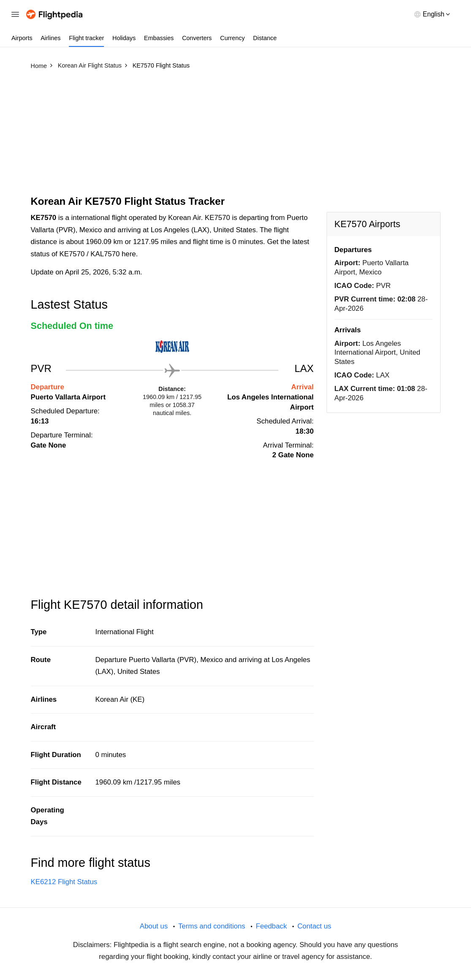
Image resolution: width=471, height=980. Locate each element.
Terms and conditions (212, 926)
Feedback (271, 926)
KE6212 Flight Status (64, 882)
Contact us (314, 926)
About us (154, 926)
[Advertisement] (236, 136)
